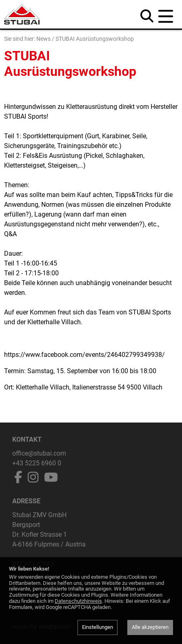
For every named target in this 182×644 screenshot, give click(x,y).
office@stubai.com (39, 453)
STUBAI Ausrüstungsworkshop (95, 39)
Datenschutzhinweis (78, 601)
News (43, 39)
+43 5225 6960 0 (37, 463)
